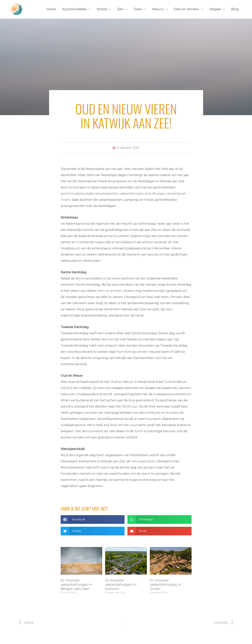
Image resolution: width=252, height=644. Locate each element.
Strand (102, 9)
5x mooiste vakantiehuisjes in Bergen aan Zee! (76, 584)
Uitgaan (215, 9)
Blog (235, 9)
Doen (138, 9)
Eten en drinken (186, 9)
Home (51, 9)
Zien (120, 9)
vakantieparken (106, 194)
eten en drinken (110, 291)
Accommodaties (74, 9)
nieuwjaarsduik (143, 461)
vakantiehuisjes (131, 194)
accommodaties (73, 194)
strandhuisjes (155, 194)
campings (174, 194)
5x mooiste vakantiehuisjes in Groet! (165, 584)
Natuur (158, 9)
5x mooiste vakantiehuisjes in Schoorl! (121, 584)
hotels (65, 200)
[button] (93, 520)
